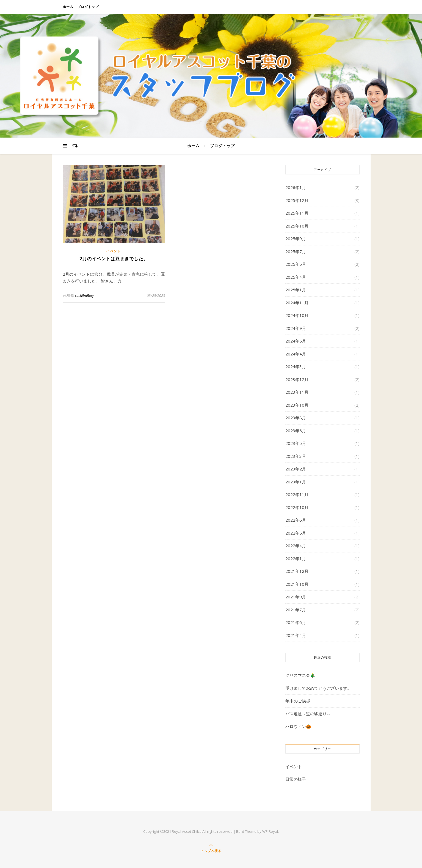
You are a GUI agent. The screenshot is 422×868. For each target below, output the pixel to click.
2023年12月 (297, 379)
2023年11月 (297, 392)
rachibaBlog (84, 295)
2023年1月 (296, 482)
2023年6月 (296, 431)
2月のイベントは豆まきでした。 (114, 259)
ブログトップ (88, 7)
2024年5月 (296, 341)
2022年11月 (297, 494)
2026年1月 (296, 187)
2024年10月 (297, 315)
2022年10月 (297, 507)
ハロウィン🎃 (298, 726)
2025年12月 (297, 200)
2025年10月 (297, 226)
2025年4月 (296, 277)
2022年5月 (296, 533)
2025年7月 (296, 251)
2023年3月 (296, 456)
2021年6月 (296, 622)
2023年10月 (297, 405)
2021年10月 (297, 584)
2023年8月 (296, 418)
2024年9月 (296, 328)
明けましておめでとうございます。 (318, 688)
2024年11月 (297, 303)
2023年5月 (296, 443)
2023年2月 (296, 469)
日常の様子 (296, 779)
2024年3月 (296, 366)
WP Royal (270, 831)
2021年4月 (296, 635)
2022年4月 (296, 546)
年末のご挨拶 (298, 701)
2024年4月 (296, 354)
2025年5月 (296, 264)
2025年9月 (296, 239)
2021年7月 (296, 610)
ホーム (68, 7)
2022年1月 (296, 558)
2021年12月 (297, 571)
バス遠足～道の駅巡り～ (308, 714)
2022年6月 (296, 520)
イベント (114, 251)
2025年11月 (297, 213)
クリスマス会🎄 (300, 675)
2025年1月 (296, 290)
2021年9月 (296, 597)
